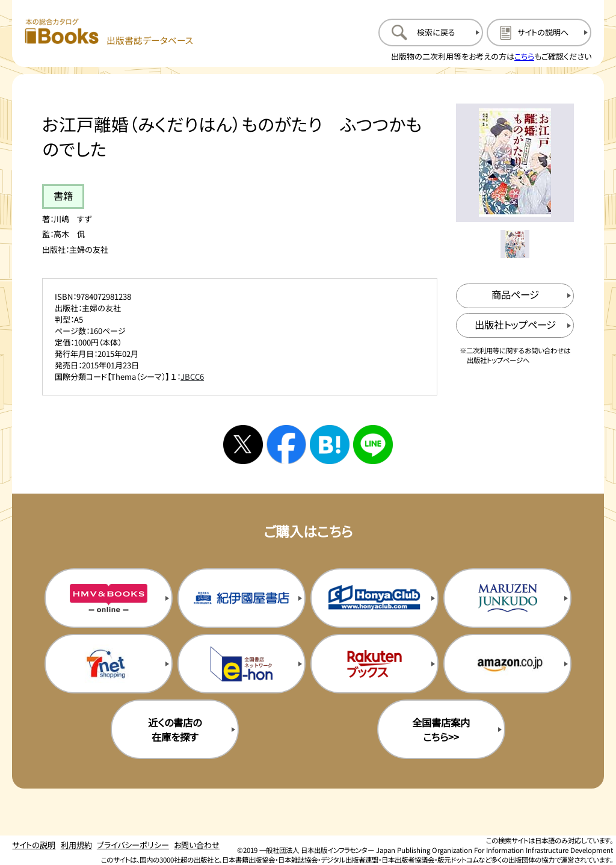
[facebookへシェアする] (286, 445)
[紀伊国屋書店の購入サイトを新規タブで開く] (242, 598)
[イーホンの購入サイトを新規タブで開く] (242, 663)
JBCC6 (192, 377)
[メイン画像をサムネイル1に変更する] (515, 244)
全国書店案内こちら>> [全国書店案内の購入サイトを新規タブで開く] (441, 730)
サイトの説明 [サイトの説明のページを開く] (34, 845)
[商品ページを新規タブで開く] (515, 296)
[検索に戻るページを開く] (431, 33)
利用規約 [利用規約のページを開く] (76, 845)
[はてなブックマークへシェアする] (330, 445)
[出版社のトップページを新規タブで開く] (515, 325)
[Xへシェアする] (243, 445)
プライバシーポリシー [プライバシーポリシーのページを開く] (133, 845)
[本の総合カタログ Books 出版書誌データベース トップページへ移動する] (109, 32)
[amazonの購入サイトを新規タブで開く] (507, 663)
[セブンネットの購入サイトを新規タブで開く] (109, 663)
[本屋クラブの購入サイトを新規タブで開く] (374, 598)
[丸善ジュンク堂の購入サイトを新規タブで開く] (507, 598)
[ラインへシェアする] (373, 445)
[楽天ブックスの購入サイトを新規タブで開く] (374, 663)
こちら (524, 56)
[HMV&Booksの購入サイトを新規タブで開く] (109, 598)
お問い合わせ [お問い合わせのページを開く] (197, 845)
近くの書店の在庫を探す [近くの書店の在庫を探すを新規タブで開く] (175, 730)
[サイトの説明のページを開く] (539, 33)
